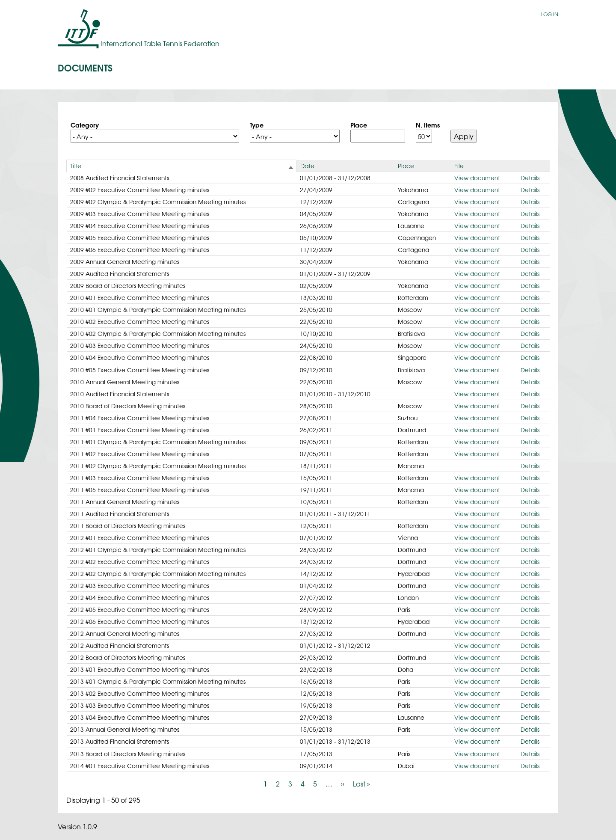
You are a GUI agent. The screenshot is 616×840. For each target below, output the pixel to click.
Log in (550, 14)
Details (530, 178)
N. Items (428, 125)
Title (76, 166)
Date (307, 166)
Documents (85, 67)
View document (477, 178)
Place (359, 125)
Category (85, 125)
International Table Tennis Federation (160, 43)
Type (257, 125)
